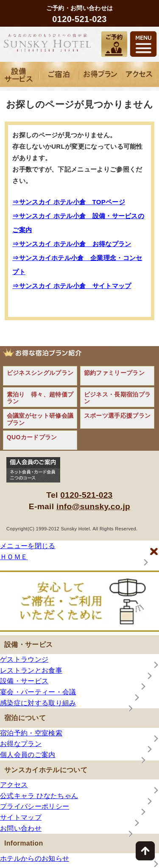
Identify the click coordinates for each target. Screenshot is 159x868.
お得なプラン (21, 744)
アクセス (14, 785)
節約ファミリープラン (114, 373)
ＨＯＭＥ (14, 557)
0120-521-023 (86, 495)
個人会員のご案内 (28, 755)
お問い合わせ (21, 828)
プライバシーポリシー (35, 806)
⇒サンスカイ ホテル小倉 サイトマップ (72, 286)
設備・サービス (24, 681)
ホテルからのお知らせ (35, 858)
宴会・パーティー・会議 (38, 692)
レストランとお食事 (31, 670)
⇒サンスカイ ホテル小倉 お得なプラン (72, 244)
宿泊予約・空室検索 (31, 733)
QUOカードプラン (32, 437)
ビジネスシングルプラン (40, 373)
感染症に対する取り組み (38, 703)
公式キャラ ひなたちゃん (39, 796)
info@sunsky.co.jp (93, 506)
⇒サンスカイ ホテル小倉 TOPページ (69, 202)
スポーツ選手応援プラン (117, 416)
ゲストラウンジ (24, 659)
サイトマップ (21, 817)
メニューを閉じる (28, 546)
